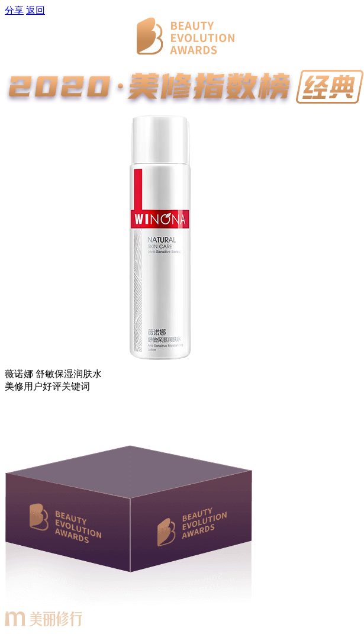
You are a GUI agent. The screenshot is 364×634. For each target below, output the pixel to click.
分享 (14, 10)
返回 (36, 10)
